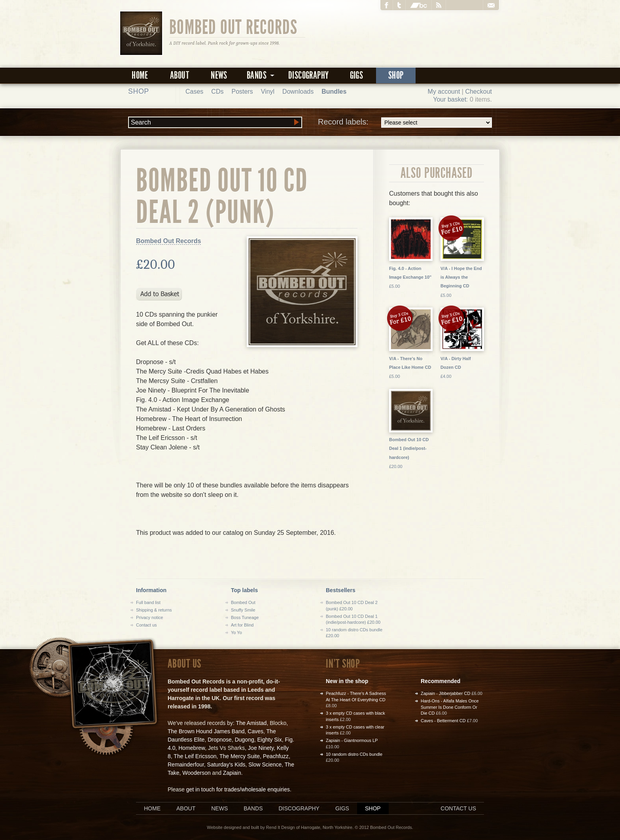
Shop (396, 75)
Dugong (245, 740)
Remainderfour (186, 764)
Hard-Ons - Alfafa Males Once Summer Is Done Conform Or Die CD (450, 707)
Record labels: (405, 123)
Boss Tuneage (245, 617)
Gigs (357, 75)
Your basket (450, 99)
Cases (194, 92)
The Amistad (251, 723)
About (180, 75)
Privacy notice (149, 617)
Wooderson (196, 773)
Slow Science (265, 764)
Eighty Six (269, 740)
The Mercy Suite (240, 756)
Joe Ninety (261, 748)
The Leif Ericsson (195, 756)
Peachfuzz (276, 756)
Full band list (148, 602)
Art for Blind (242, 625)
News (219, 75)
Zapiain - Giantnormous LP (352, 740)
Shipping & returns (154, 610)
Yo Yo (236, 632)
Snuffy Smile (243, 610)
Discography (308, 75)
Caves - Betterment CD (443, 721)
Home (140, 75)
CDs (217, 92)
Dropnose (220, 740)
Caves (255, 731)
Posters (242, 92)
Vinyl (268, 92)
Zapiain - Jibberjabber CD (445, 693)
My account (444, 92)
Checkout (478, 92)
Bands (253, 808)
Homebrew (192, 748)
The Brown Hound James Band (206, 731)
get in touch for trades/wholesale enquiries (238, 789)
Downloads (298, 92)
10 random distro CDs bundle (354, 754)
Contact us (146, 625)
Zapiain (232, 773)
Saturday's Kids (226, 764)
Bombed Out (243, 602)
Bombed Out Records (233, 26)
